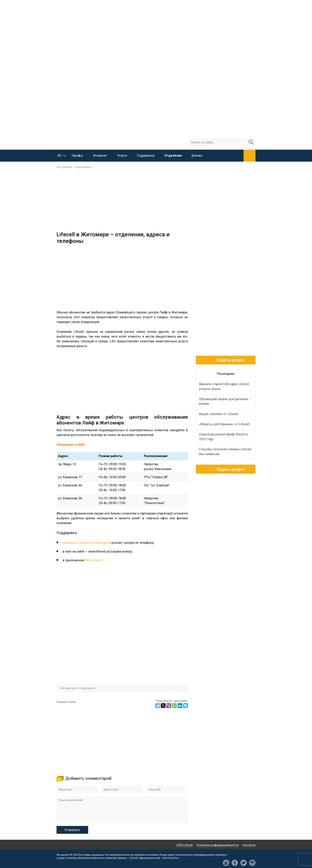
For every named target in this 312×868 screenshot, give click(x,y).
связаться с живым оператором (86, 543)
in (252, 863)
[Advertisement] (156, 201)
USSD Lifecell (184, 845)
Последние (226, 374)
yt (226, 863)
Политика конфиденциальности (218, 845)
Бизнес (197, 156)
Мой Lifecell (94, 560)
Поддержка (146, 156)
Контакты (249, 845)
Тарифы (77, 156)
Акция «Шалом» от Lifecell (218, 414)
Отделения (173, 156)
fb (235, 863)
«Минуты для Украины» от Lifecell (224, 424)
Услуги (122, 156)
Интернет (100, 156)
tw (244, 863)
